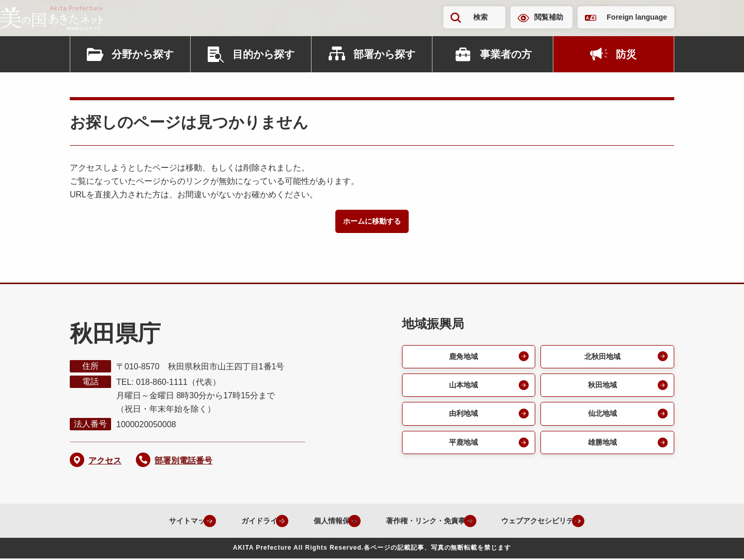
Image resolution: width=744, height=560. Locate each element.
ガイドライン (237, 522)
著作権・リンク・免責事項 (425, 522)
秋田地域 (601, 388)
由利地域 (462, 418)
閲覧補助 (549, 17)
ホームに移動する (372, 222)
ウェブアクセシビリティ (552, 522)
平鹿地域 (462, 448)
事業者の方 (506, 54)
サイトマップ (155, 522)
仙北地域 (601, 418)
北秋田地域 (601, 358)
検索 (481, 17)
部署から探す (384, 54)
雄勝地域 (601, 448)
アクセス (105, 462)
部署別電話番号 (183, 462)
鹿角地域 (462, 358)
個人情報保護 (318, 522)
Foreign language (637, 17)
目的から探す (263, 54)
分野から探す (143, 54)
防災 (626, 54)
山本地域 (462, 388)
